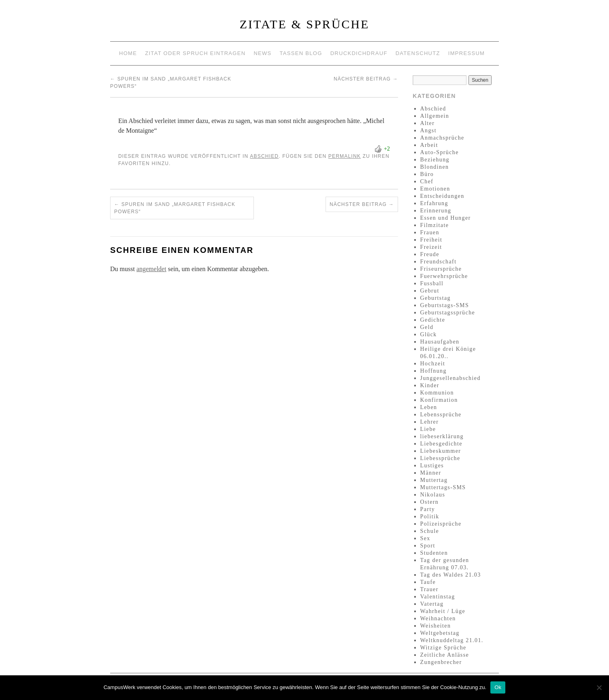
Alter (428, 123)
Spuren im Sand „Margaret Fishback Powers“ (175, 208)
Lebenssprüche (441, 415)
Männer (431, 473)
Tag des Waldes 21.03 (451, 575)
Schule (430, 531)
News (262, 53)
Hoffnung (433, 371)
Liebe (428, 429)
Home (128, 53)
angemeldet (151, 269)
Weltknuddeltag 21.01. (452, 640)
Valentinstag (438, 597)
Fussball (432, 283)
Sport (428, 546)
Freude (430, 254)
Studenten (434, 553)
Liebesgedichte (441, 444)
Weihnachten (438, 618)
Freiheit (431, 240)
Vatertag (432, 604)
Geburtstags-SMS (445, 305)
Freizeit (431, 247)
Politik (430, 517)
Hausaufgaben (440, 342)
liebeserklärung (442, 436)
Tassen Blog (301, 53)
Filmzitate (435, 225)
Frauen (430, 232)
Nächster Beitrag (366, 79)
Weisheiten (436, 626)
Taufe (428, 582)
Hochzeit (433, 364)
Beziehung (435, 160)
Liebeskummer (441, 451)
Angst (428, 130)
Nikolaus (433, 495)
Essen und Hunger (446, 218)
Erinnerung (436, 211)
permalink (345, 156)
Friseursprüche (441, 269)
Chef (427, 181)
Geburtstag (435, 298)
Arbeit (429, 145)
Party (428, 509)
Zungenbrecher (441, 662)
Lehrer (430, 422)
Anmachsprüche (442, 138)
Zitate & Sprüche (305, 24)
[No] (599, 687)
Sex (425, 538)
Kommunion (437, 393)
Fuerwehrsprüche (444, 276)
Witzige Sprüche (443, 648)
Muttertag (434, 480)
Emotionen (435, 189)
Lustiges (432, 466)
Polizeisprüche (441, 524)
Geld (427, 327)
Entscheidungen (442, 196)
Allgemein (435, 116)
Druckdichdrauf (359, 53)
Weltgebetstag (440, 633)
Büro (427, 174)
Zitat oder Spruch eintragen (195, 53)
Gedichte (433, 320)
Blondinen (435, 167)
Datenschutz (418, 53)
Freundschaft (439, 262)
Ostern (430, 502)
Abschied (264, 156)
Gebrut (430, 291)
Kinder (430, 385)
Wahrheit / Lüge (443, 611)
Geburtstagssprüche (448, 313)
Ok (498, 687)
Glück (429, 334)
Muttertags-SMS (443, 487)
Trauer (429, 589)
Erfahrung (434, 203)
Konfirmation (439, 400)
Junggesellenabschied (450, 378)
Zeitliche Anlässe (445, 655)
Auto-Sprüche (440, 152)
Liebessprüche (440, 458)
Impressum (466, 53)
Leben (429, 407)
